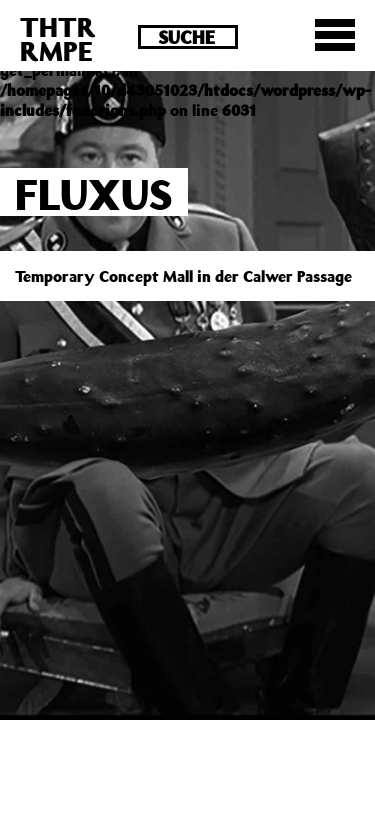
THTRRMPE (58, 38)
